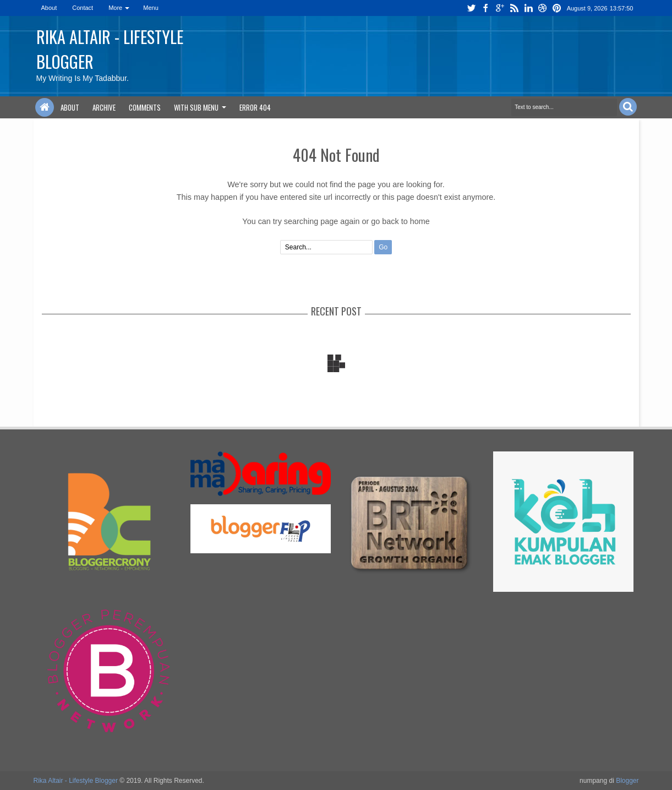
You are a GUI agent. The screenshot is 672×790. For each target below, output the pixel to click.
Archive (104, 107)
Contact (83, 8)
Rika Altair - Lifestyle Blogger (76, 781)
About (49, 8)
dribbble (543, 8)
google (500, 8)
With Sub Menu (196, 107)
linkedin (528, 8)
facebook (485, 8)
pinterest (557, 8)
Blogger (627, 781)
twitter (471, 8)
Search (628, 107)
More (115, 8)
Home (45, 107)
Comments (145, 107)
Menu (151, 8)
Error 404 (255, 107)
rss (514, 8)
